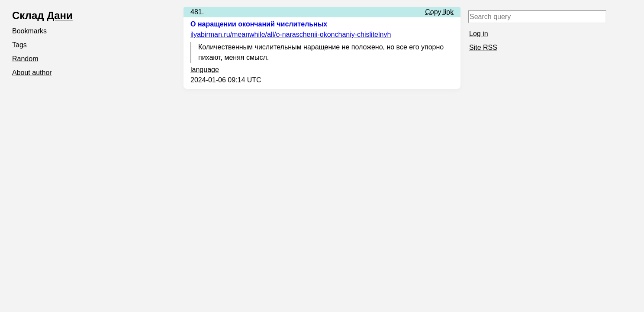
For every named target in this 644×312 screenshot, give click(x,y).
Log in (479, 34)
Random (25, 59)
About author (32, 73)
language (205, 70)
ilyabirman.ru (291, 34)
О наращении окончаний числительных (259, 24)
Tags (19, 45)
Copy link (439, 12)
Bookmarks (29, 31)
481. (197, 12)
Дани (60, 15)
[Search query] (537, 17)
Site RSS (483, 47)
